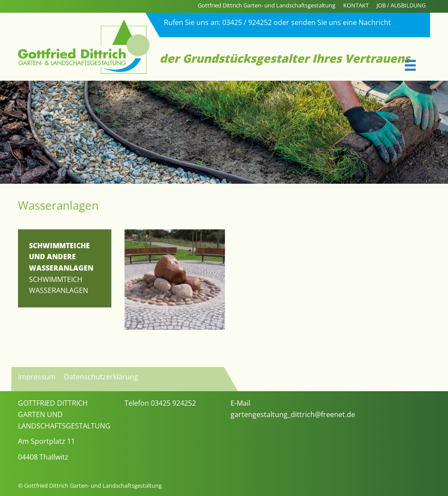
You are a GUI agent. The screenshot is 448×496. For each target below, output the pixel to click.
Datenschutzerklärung (101, 377)
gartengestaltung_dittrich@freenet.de (293, 414)
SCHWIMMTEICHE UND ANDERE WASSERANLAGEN (61, 257)
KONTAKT (356, 5)
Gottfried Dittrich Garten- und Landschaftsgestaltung (267, 5)
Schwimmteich (56, 279)
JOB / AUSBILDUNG (401, 5)
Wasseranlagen (59, 290)
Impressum (37, 377)
